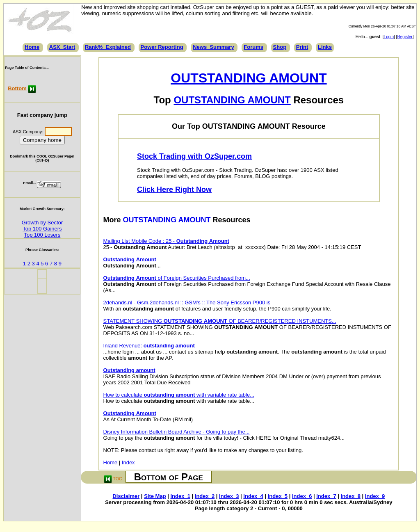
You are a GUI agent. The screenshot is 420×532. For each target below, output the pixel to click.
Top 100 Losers (42, 235)
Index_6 (302, 496)
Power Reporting (162, 47)
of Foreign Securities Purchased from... (177, 278)
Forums (253, 47)
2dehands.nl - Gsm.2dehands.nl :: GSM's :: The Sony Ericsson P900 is (187, 303)
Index (128, 462)
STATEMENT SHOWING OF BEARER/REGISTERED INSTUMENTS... (220, 321)
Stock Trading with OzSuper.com (194, 156)
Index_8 (351, 496)
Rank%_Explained (108, 47)
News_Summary (213, 47)
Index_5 (278, 496)
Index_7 (326, 496)
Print (302, 47)
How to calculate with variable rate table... (179, 395)
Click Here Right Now (174, 190)
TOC (117, 479)
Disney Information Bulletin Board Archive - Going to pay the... (177, 432)
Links (325, 47)
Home (32, 47)
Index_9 (375, 496)
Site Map (155, 496)
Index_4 (253, 496)
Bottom (17, 88)
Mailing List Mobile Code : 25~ (166, 241)
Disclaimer (126, 496)
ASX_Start (62, 47)
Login (389, 37)
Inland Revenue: (149, 346)
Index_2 (205, 496)
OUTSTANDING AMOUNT (249, 78)
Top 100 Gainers (42, 229)
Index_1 (180, 496)
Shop (280, 47)
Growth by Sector (42, 223)
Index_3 (229, 496)
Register (405, 37)
